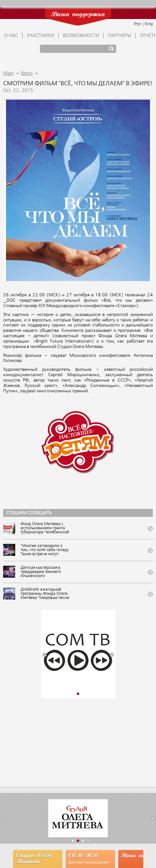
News (27, 74)
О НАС (11, 36)
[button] (45, 655)
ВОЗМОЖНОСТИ (81, 36)
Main (8, 74)
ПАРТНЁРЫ (120, 36)
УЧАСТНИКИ (40, 36)
